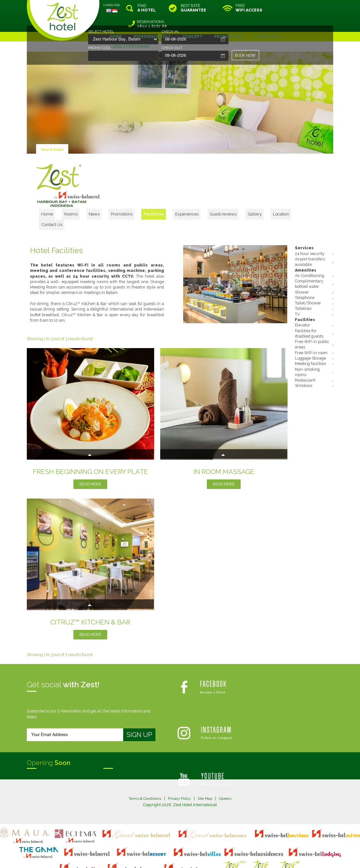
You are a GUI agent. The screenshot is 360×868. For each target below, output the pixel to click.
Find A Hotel (53, 133)
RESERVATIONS (306, 8)
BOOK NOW (246, 55)
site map (159, 851)
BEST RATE (193, 8)
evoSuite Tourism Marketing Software (160, 856)
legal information (183, 851)
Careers (228, 771)
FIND (147, 8)
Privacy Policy (179, 771)
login (204, 851)
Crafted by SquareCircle (217, 856)
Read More (90, 457)
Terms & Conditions (142, 771)
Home (91, 196)
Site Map (206, 771)
